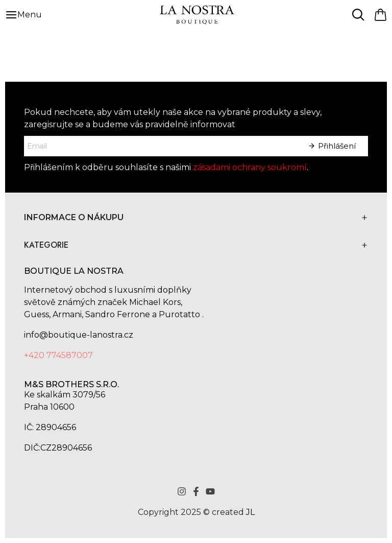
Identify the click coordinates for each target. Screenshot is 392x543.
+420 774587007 (58, 355)
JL (250, 512)
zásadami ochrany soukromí (250, 167)
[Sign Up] (332, 146)
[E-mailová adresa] (160, 146)
